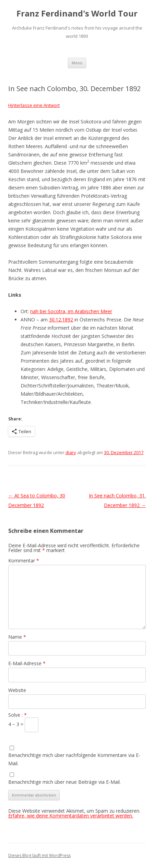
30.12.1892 (61, 320)
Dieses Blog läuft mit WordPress (39, 855)
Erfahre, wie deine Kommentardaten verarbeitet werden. (71, 816)
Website (17, 690)
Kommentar (24, 561)
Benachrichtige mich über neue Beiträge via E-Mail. (64, 782)
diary (71, 452)
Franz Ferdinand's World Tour (77, 14)
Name (17, 637)
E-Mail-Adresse (27, 663)
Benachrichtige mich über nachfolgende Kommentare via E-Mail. (74, 759)
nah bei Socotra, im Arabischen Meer (71, 311)
